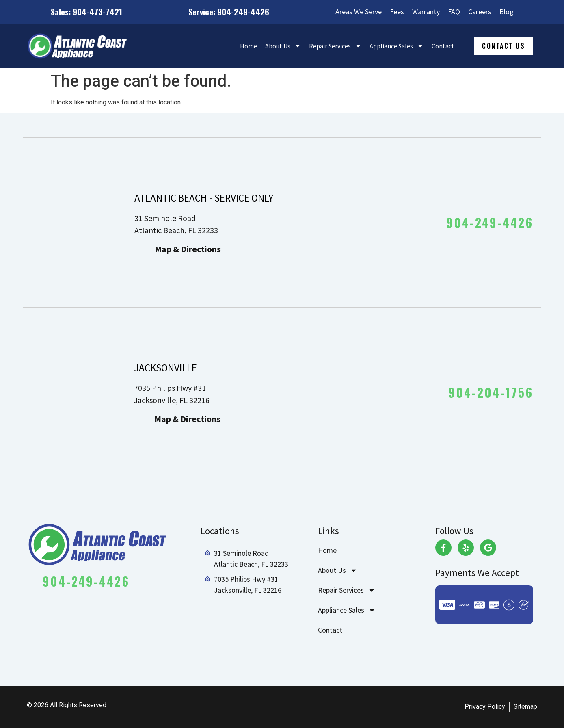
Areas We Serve (359, 12)
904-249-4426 (490, 222)
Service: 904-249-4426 (229, 12)
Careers (480, 12)
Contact (443, 46)
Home (249, 46)
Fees (397, 12)
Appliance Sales (397, 46)
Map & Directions (188, 249)
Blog (507, 12)
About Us (283, 46)
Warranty (426, 12)
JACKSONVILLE (165, 368)
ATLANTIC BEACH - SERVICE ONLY (204, 198)
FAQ (454, 12)
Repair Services (335, 46)
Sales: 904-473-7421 (86, 12)
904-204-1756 (491, 392)
